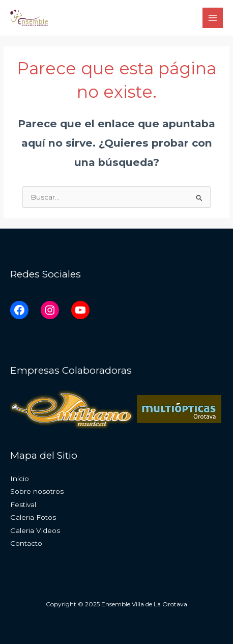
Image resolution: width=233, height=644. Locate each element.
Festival (23, 505)
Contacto (26, 543)
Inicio (20, 479)
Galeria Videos (35, 530)
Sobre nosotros (37, 491)
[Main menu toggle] (213, 18)
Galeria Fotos (33, 517)
